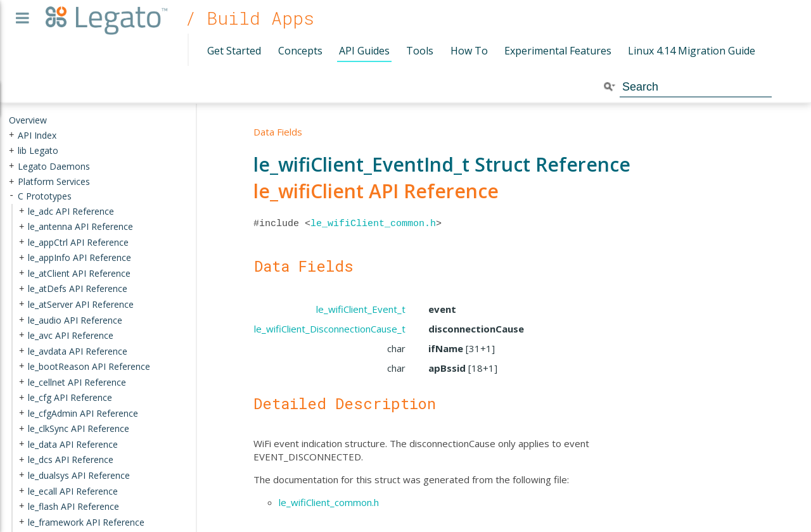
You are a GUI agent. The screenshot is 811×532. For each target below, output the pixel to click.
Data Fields (278, 132)
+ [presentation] (11, 135)
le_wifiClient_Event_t (361, 309)
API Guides (364, 51)
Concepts (300, 51)
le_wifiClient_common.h (373, 224)
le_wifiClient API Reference (376, 191)
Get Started (234, 51)
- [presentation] (11, 196)
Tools (420, 51)
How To (469, 51)
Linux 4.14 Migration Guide (692, 51)
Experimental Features (558, 51)
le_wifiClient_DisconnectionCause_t (330, 329)
